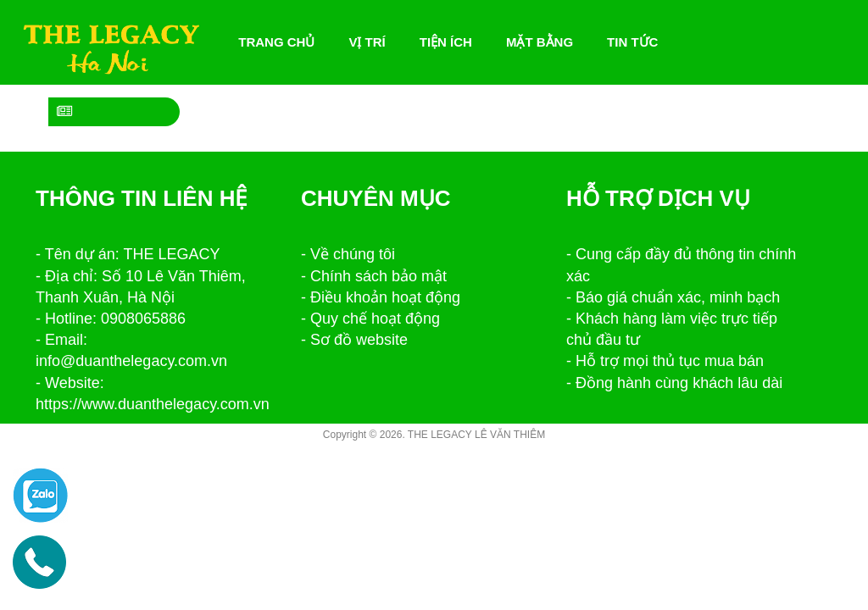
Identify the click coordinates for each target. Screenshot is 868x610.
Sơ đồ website (359, 340)
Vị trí (367, 42)
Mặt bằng (540, 42)
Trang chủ (281, 42)
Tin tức (632, 42)
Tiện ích (446, 42)
